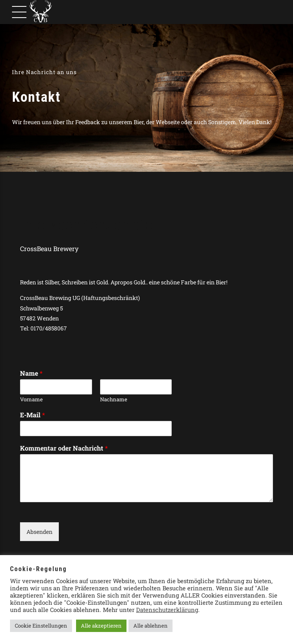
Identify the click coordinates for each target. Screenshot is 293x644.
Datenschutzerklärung (167, 610)
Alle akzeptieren (101, 626)
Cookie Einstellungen (41, 626)
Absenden (39, 532)
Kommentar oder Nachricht (64, 448)
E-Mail (32, 415)
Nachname (114, 399)
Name (31, 373)
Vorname (31, 399)
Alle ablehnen (151, 626)
